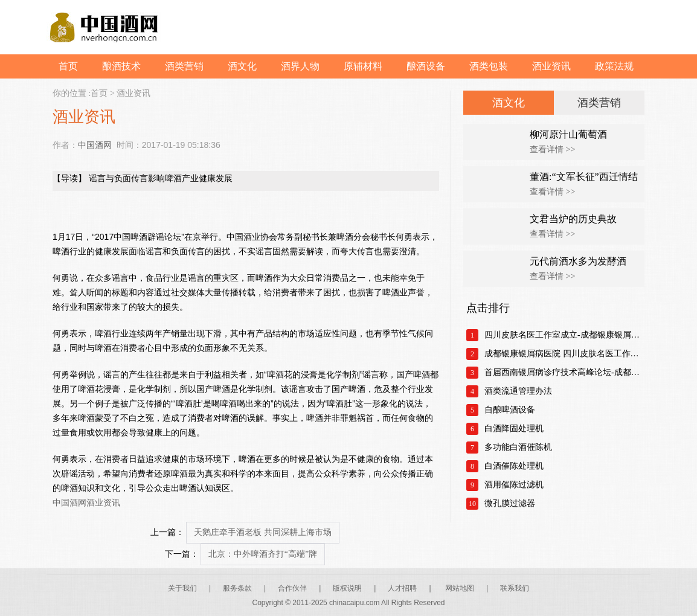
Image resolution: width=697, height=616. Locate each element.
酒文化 (242, 66)
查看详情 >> (552, 149)
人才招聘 (402, 588)
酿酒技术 (121, 66)
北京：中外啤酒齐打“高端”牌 (263, 554)
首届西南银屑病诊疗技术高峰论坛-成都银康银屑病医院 (564, 372)
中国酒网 (95, 145)
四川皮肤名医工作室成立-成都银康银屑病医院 (564, 335)
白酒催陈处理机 (514, 466)
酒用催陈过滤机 (514, 485)
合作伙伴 (292, 588)
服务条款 (237, 588)
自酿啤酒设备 (510, 410)
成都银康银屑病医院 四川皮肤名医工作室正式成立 (564, 354)
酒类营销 (184, 66)
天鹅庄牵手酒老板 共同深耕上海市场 (263, 532)
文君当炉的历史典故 (573, 219)
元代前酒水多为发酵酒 (578, 261)
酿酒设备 (426, 66)
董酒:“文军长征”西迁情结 (584, 177)
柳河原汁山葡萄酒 (568, 134)
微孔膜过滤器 (510, 503)
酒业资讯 (551, 66)
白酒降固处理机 (514, 428)
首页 (68, 66)
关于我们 (182, 588)
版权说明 (347, 588)
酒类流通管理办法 (518, 391)
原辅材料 (363, 66)
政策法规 (614, 66)
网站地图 (460, 588)
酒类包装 (489, 66)
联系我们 (515, 588)
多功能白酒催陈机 (518, 447)
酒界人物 (300, 66)
